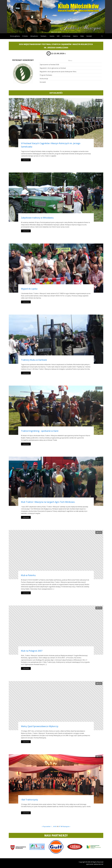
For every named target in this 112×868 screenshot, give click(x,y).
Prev (9, 17)
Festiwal (43, 36)
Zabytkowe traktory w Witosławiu (37, 218)
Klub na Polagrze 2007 (32, 651)
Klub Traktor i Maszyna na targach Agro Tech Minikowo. (48, 502)
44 (54, 826)
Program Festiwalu (46, 75)
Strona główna (15, 36)
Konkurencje (44, 79)
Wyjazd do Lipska (29, 289)
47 (60, 826)
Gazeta (52, 36)
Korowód (43, 82)
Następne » (66, 826)
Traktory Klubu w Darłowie (34, 360)
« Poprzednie (46, 826)
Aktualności (34, 36)
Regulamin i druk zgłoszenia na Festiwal (53, 68)
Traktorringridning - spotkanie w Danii (40, 431)
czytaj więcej (26, 160)
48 (62, 826)
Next (103, 17)
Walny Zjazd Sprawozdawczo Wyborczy (40, 726)
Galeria (75, 36)
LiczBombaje (66, 36)
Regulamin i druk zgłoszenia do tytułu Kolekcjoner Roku (58, 72)
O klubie (25, 36)
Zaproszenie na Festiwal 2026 (49, 65)
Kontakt (89, 36)
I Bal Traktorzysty (29, 800)
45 (56, 826)
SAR (58, 36)
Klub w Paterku (28, 575)
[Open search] (102, 36)
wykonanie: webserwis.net (95, 864)
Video (82, 36)
